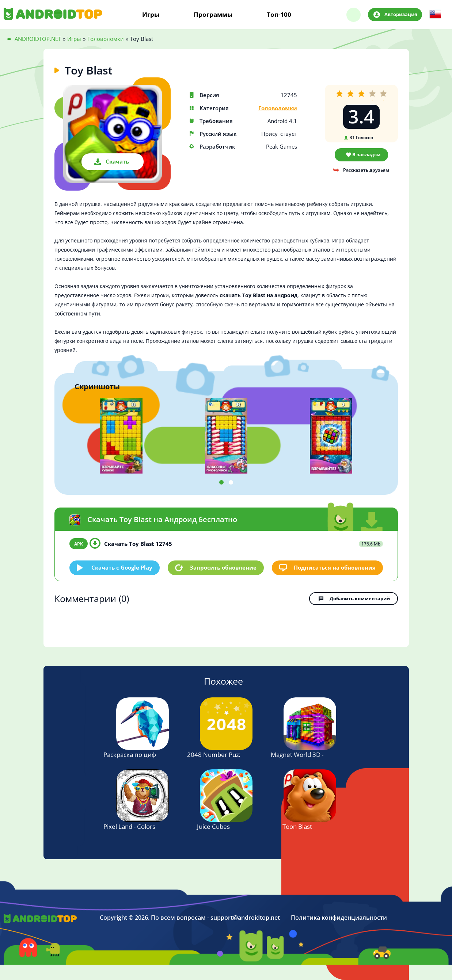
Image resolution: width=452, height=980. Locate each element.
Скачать (117, 161)
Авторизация (401, 14)
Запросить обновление (223, 567)
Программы (213, 15)
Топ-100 (279, 15)
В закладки (366, 154)
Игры (151, 15)
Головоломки (278, 108)
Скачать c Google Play (122, 567)
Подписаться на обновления (335, 567)
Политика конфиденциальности (339, 918)
